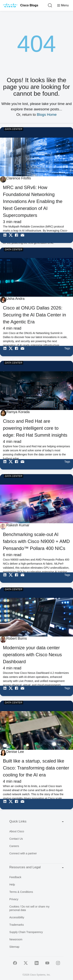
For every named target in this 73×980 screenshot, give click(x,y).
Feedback (15, 877)
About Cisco (17, 831)
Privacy (14, 899)
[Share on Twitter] (12, 238)
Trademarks (17, 925)
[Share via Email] (23, 238)
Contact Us (16, 839)
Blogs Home (47, 115)
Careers (14, 846)
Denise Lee (15, 752)
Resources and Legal (36, 867)
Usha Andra (15, 299)
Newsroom (16, 939)
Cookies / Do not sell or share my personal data (29, 908)
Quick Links (36, 821)
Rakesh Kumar (18, 525)
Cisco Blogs (29, 5)
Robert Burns (17, 638)
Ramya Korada (18, 412)
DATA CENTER (14, 129)
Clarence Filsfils (19, 178)
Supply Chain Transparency (26, 932)
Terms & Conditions (21, 892)
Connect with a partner (23, 853)
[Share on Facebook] (18, 238)
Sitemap (14, 947)
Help (12, 885)
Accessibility (17, 917)
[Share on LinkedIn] (6, 238)
